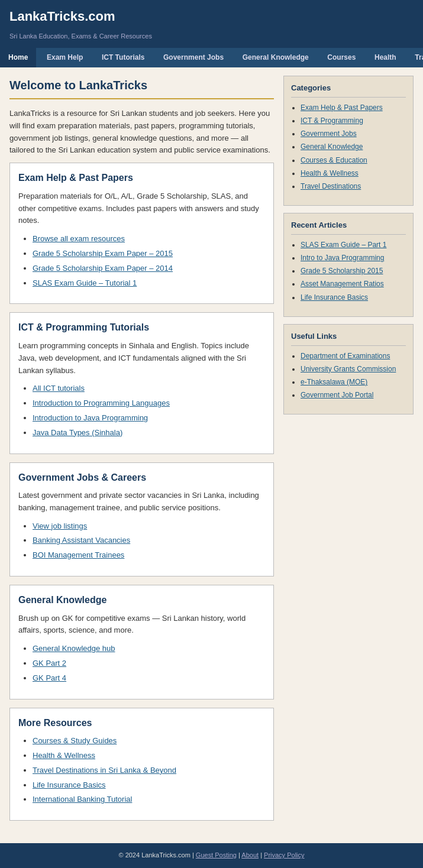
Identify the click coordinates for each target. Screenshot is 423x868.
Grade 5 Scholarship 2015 (342, 271)
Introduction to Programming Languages (101, 403)
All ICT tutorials (59, 388)
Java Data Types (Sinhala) (78, 433)
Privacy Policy (284, 855)
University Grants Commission (348, 369)
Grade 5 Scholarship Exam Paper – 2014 (103, 268)
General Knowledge (276, 57)
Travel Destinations (331, 186)
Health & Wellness (64, 755)
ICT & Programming (332, 121)
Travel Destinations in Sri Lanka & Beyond (104, 770)
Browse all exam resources (79, 239)
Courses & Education (334, 160)
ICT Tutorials (123, 57)
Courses (341, 57)
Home (18, 57)
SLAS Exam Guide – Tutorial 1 (85, 283)
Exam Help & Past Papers (342, 108)
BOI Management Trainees (78, 555)
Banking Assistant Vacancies (81, 540)
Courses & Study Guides (75, 741)
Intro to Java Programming (342, 258)
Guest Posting (216, 855)
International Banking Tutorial (82, 799)
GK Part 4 (49, 678)
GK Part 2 (49, 663)
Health (385, 57)
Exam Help (65, 57)
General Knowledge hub (74, 648)
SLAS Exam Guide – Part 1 (343, 245)
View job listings (60, 526)
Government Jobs (193, 57)
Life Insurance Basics (69, 785)
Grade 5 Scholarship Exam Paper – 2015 (103, 253)
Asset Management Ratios (342, 284)
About (250, 855)
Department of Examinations (345, 356)
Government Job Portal (337, 395)
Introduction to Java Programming (90, 418)
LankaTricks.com (62, 16)
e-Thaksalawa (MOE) (334, 382)
